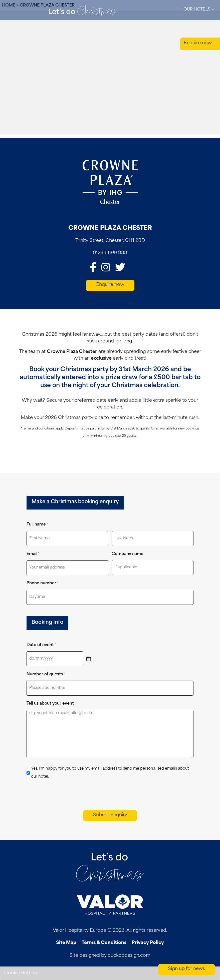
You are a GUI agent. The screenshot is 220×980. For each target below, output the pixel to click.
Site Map (66, 943)
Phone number (42, 584)
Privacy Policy (148, 943)
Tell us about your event (50, 704)
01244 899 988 (110, 253)
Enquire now (198, 43)
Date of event (41, 645)
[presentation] (65, 795)
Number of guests (46, 675)
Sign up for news (186, 969)
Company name (128, 554)
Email (33, 554)
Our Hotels (199, 9)
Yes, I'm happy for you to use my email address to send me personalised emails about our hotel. (110, 773)
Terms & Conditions (104, 943)
